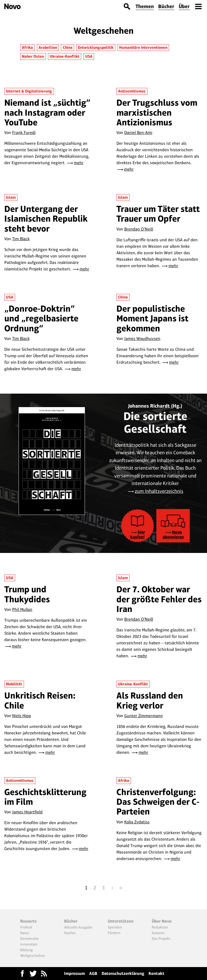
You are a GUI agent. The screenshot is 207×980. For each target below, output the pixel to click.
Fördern (114, 933)
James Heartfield (27, 812)
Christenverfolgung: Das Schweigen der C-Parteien (158, 802)
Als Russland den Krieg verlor (150, 700)
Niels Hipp (22, 716)
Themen (145, 6)
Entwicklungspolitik (96, 47)
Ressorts (28, 921)
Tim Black (21, 239)
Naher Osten (33, 56)
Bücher (166, 6)
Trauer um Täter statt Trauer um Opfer (158, 214)
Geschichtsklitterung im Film (45, 797)
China (68, 47)
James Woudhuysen (142, 338)
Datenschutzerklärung (123, 973)
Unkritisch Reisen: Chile (40, 700)
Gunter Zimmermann (144, 716)
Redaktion (160, 927)
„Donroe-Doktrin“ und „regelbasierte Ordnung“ (41, 318)
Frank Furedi (24, 133)
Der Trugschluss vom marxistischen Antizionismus (157, 112)
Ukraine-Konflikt (65, 56)
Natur (25, 933)
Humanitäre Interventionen (143, 47)
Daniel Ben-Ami (138, 133)
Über (184, 6)
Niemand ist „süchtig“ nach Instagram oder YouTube (47, 112)
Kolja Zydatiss (137, 822)
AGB (93, 973)
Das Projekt (161, 938)
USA (89, 56)
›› (121, 888)
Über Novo (162, 921)
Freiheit (26, 927)
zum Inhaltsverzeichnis (159, 491)
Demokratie (29, 938)
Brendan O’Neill (139, 229)
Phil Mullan (22, 609)
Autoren (158, 933)
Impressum (75, 973)
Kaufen (70, 933)
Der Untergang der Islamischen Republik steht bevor (46, 219)
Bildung (27, 950)
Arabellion (48, 47)
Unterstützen (121, 921)
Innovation (29, 944)
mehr (79, 163)
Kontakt (156, 973)
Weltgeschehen (33, 955)
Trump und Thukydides (27, 594)
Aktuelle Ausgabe (78, 927)
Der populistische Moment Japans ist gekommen (152, 318)
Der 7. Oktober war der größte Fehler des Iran (159, 599)
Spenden (115, 927)
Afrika (27, 47)
